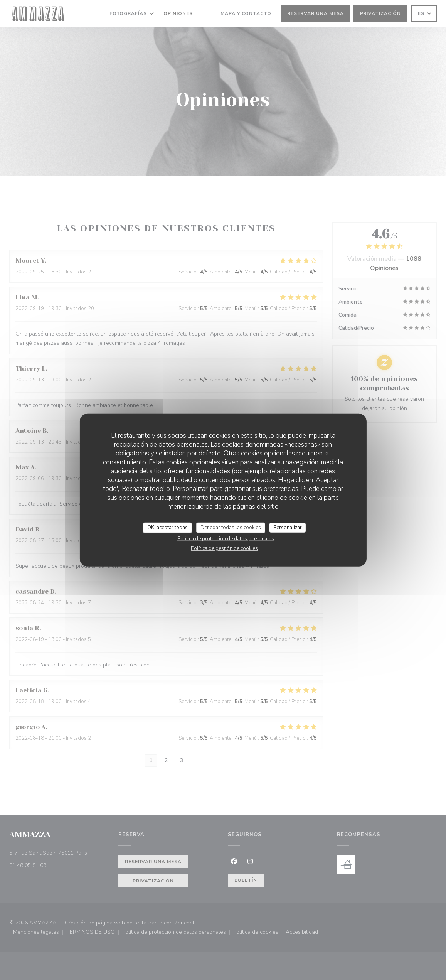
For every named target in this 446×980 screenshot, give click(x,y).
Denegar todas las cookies (231, 527)
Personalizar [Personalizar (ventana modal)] (288, 527)
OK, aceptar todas (167, 527)
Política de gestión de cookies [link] (224, 548)
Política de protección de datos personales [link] (226, 539)
